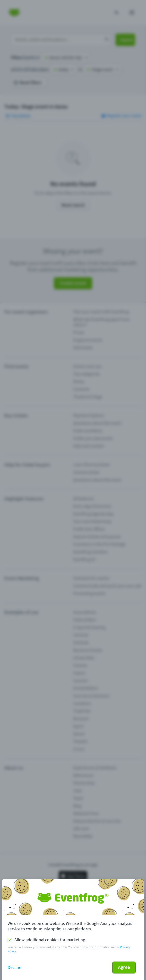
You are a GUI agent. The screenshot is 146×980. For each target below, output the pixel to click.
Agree (124, 967)
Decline (14, 968)
